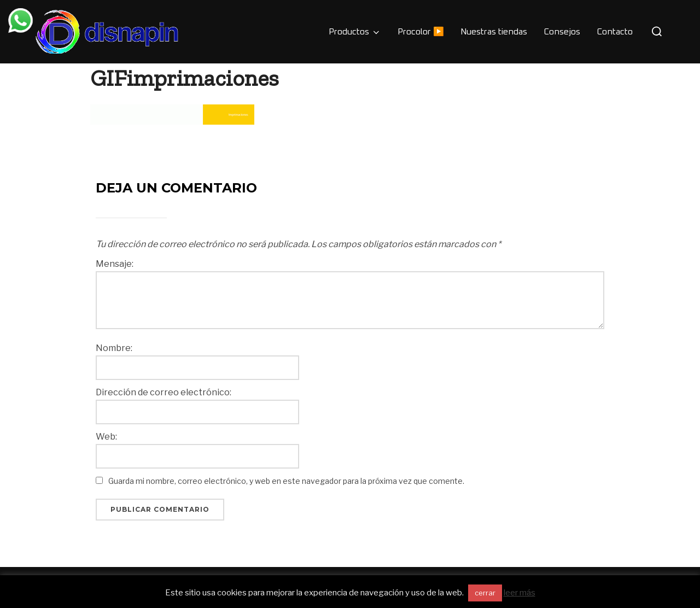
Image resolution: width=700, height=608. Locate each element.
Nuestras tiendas (494, 32)
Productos (355, 32)
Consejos (562, 32)
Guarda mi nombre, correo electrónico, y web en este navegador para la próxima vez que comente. (286, 481)
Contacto (615, 32)
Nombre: (114, 348)
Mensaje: (115, 264)
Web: (106, 437)
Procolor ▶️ (421, 32)
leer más (520, 593)
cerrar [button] (485, 593)
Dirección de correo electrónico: (164, 393)
